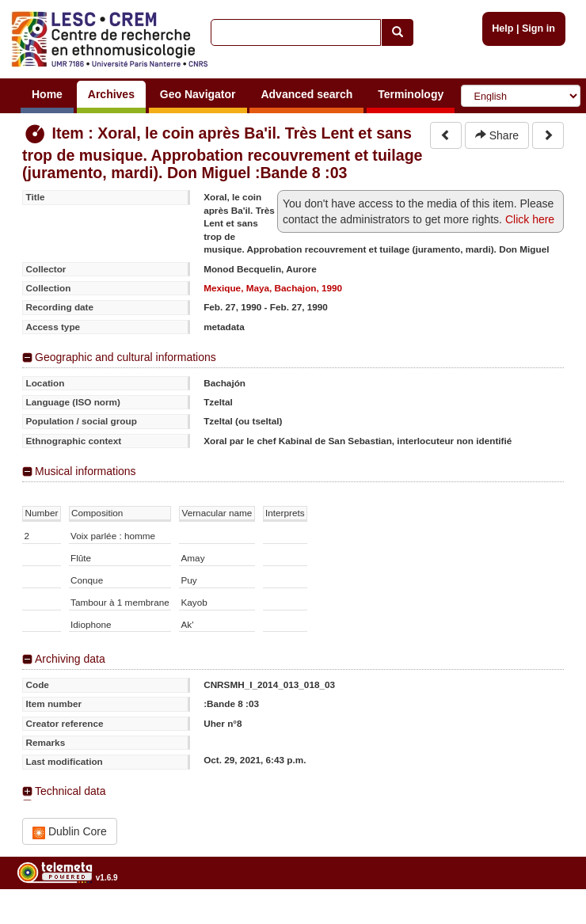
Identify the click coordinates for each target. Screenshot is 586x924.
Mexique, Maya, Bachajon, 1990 (273, 288)
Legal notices (547, 918)
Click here (530, 219)
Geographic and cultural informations (126, 357)
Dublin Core (70, 832)
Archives (111, 94)
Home (47, 94)
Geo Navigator (198, 94)
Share (497, 135)
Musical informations (86, 471)
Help (502, 29)
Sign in (538, 29)
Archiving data (70, 659)
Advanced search (306, 94)
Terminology (411, 94)
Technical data (70, 791)
